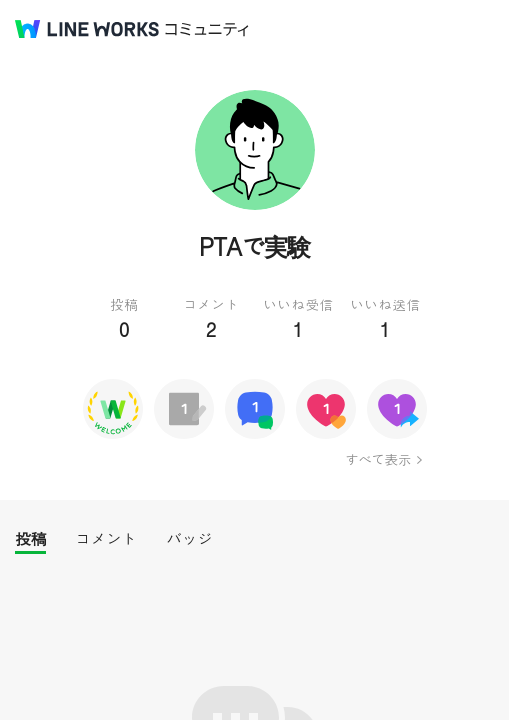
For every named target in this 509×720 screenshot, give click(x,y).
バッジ (189, 538)
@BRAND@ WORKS (87, 29)
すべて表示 (377, 459)
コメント (106, 538)
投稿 (30, 538)
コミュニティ (207, 29)
